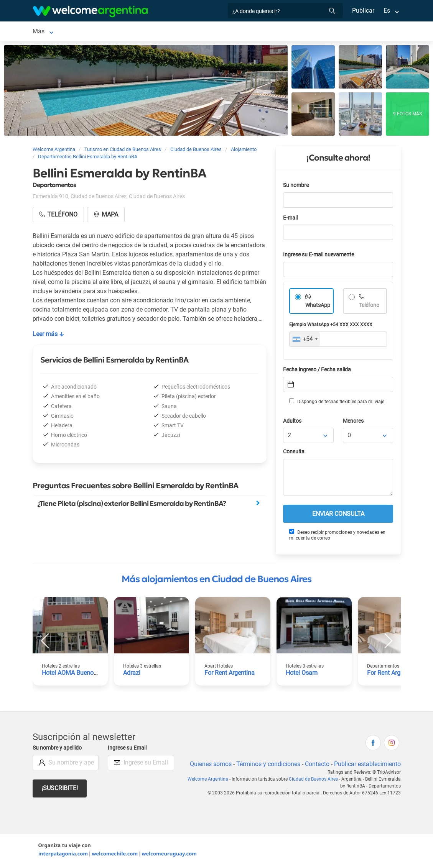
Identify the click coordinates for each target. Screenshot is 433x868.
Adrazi (132, 674)
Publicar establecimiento (367, 765)
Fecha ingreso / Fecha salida (318, 371)
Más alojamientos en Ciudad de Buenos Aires (216, 581)
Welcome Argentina (204, 781)
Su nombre (296, 187)
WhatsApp (318, 307)
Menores (354, 423)
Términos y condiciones (266, 765)
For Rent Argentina (230, 674)
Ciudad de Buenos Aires (65, 32)
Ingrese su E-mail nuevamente (321, 256)
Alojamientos (129, 32)
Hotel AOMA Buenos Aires (78, 674)
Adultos (293, 423)
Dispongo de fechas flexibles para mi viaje (336, 403)
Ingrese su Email (128, 749)
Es (386, 11)
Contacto (316, 765)
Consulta (294, 453)
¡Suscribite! (60, 790)
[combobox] (305, 341)
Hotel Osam (302, 674)
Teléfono (370, 307)
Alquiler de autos (194, 32)
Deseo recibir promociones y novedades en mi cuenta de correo (337, 536)
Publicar (363, 11)
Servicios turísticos (257, 32)
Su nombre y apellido (59, 749)
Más (314, 32)
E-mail (291, 219)
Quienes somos (208, 765)
